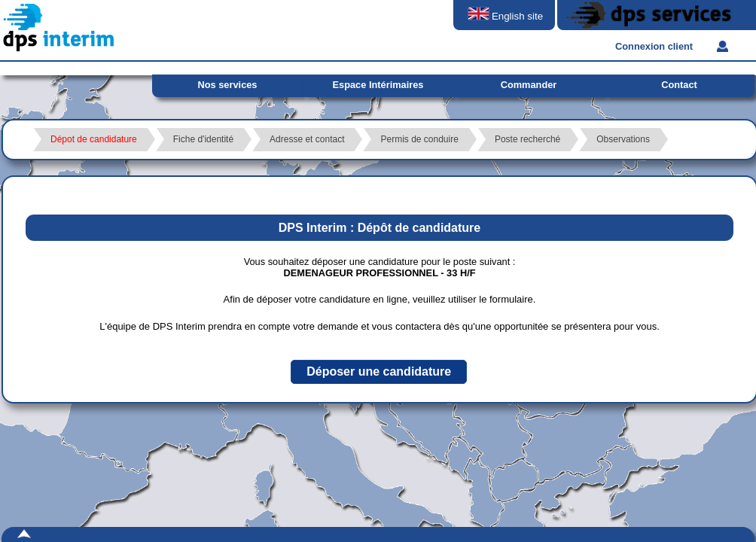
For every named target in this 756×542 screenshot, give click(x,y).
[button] (379, 372)
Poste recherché (527, 139)
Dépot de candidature (94, 139)
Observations (623, 139)
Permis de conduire (419, 139)
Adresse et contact (307, 139)
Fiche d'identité (203, 139)
